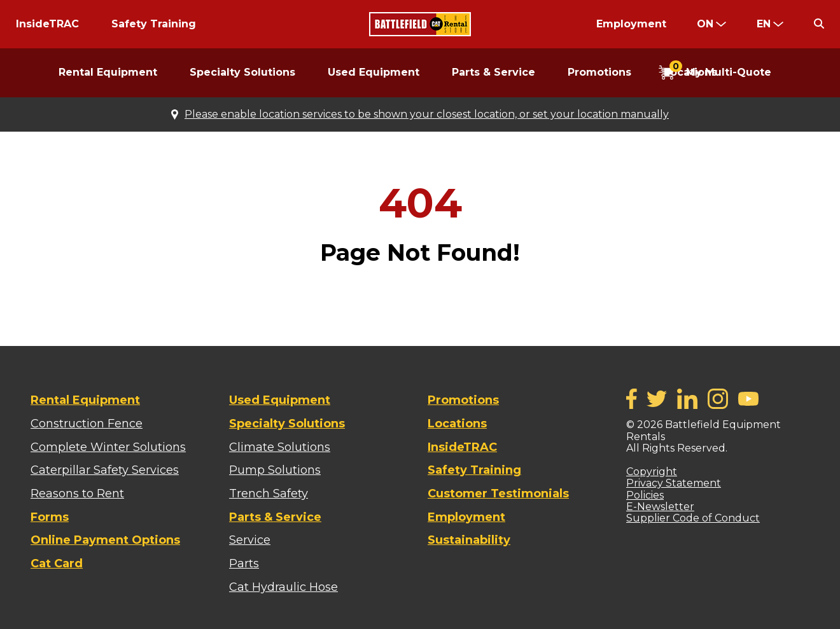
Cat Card (57, 563)
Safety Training (154, 24)
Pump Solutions (275, 470)
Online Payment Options (105, 540)
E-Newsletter (660, 507)
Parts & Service (493, 72)
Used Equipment (374, 72)
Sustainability (469, 540)
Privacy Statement (674, 483)
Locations (457, 424)
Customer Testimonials (498, 494)
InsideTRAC (47, 24)
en (764, 24)
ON (705, 24)
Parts (244, 563)
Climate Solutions (280, 447)
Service (250, 540)
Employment (631, 24)
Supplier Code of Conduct (693, 518)
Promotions (599, 72)
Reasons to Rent (77, 494)
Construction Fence (87, 424)
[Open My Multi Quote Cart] (715, 73)
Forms (50, 517)
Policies (645, 495)
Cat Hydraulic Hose (283, 587)
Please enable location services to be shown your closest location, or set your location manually (427, 114)
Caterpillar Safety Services (105, 470)
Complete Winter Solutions (108, 447)
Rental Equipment (108, 72)
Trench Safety (269, 494)
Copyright (652, 472)
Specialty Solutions (242, 72)
